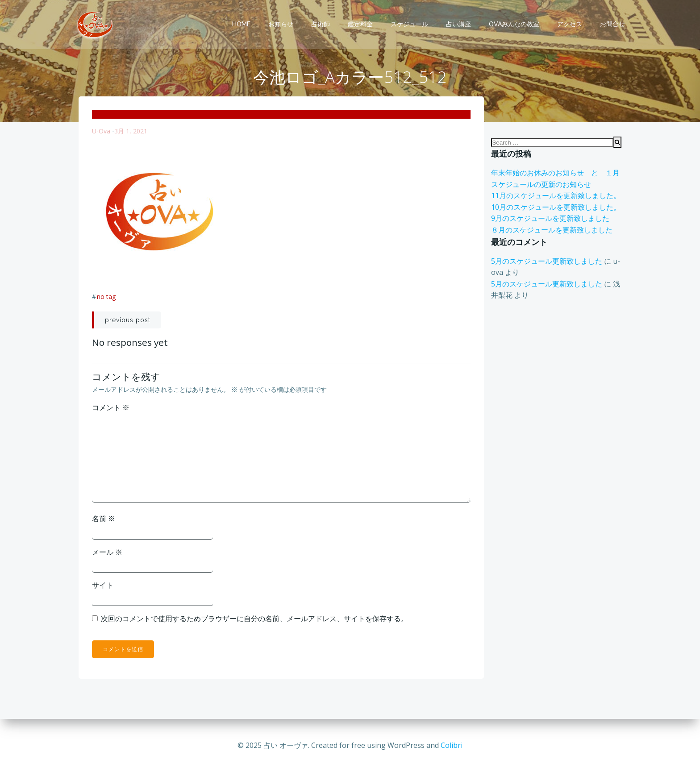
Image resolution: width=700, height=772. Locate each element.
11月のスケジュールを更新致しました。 (556, 196)
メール (107, 552)
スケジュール (409, 24)
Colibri (452, 745)
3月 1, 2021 (131, 131)
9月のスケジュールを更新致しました (550, 219)
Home (241, 24)
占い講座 (458, 24)
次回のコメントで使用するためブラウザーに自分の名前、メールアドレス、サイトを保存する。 (254, 619)
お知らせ (281, 24)
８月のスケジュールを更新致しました (552, 230)
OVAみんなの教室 (514, 24)
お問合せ (612, 24)
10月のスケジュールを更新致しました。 (556, 208)
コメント (111, 408)
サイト (103, 585)
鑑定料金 (360, 24)
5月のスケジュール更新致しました (547, 261)
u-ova (101, 131)
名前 (104, 519)
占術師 (321, 24)
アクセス (570, 24)
